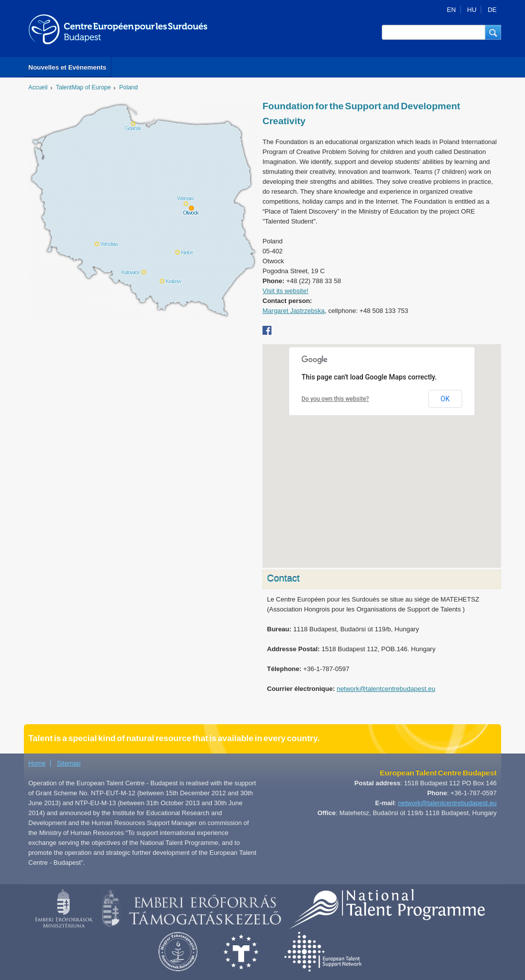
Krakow (173, 281)
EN (451, 10)
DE (492, 10)
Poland (129, 87)
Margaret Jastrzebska (294, 311)
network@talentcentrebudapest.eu (386, 689)
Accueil (38, 87)
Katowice (131, 272)
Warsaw (185, 198)
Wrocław (109, 244)
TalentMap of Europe (84, 87)
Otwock (191, 213)
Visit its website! (285, 291)
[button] (493, 32)
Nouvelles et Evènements (67, 67)
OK (445, 399)
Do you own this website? (336, 399)
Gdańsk (133, 128)
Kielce (187, 252)
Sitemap (69, 763)
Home (37, 763)
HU (472, 10)
